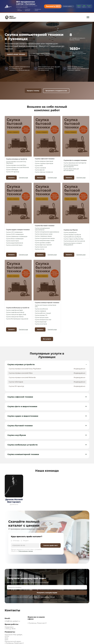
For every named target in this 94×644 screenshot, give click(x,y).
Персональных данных (26, 551)
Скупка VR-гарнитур (13, 172)
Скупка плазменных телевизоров (17, 236)
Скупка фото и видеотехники (75, 160)
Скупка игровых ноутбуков (72, 235)
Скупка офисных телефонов (44, 172)
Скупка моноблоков (41, 309)
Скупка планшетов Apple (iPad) (16, 315)
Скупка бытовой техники (45, 226)
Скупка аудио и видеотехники (18, 230)
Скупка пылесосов (41, 247)
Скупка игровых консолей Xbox (16, 165)
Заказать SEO (53, 6)
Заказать (11, 178)
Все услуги (47, 339)
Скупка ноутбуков (71, 230)
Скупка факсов (40, 170)
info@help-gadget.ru (12, 621)
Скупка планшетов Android (15, 317)
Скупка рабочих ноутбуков (72, 237)
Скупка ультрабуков (70, 232)
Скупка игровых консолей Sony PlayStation (16, 162)
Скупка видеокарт (41, 322)
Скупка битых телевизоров (15, 239)
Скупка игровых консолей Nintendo (18, 167)
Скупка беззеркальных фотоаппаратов (71, 166)
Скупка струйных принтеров (44, 163)
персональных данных (48, 597)
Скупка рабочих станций (43, 313)
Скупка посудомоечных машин (45, 238)
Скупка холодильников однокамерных (42, 229)
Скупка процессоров (42, 317)
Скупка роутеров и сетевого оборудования (73, 244)
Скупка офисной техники (45, 159)
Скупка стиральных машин (43, 236)
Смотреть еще (23, 178)
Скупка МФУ (39, 166)
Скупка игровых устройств (17, 159)
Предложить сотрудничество (56, 91)
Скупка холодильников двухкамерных (47, 232)
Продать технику (33, 91)
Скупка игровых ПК (41, 315)
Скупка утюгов (40, 249)
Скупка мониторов (41, 324)
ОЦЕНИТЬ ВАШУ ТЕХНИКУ (16, 54)
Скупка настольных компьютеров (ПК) (45, 306)
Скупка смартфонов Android (15, 312)
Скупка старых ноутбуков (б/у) (73, 239)
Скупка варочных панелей (43, 245)
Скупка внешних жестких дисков (74, 241)
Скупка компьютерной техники (47, 303)
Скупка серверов (40, 311)
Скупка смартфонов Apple (14, 310)
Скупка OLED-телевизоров (15, 234)
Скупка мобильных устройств (18, 308)
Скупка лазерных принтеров (44, 161)
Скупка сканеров (40, 168)
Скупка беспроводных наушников (17, 319)
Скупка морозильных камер (44, 234)
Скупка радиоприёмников (15, 243)
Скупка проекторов (12, 241)
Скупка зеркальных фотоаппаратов (75, 163)
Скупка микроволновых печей (44, 241)
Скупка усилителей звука (14, 245)
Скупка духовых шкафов (43, 243)
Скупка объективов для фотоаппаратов (71, 170)
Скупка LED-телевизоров (14, 232)
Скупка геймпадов (12, 170)
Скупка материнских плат (43, 320)
